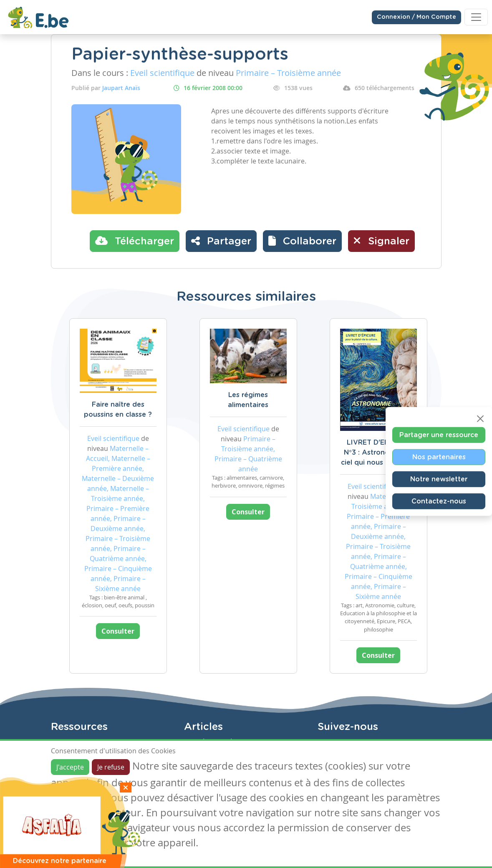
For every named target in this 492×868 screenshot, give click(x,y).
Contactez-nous (439, 501)
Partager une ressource (439, 435)
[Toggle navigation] (476, 17)
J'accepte (70, 767)
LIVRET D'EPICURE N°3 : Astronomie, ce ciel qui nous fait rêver (378, 453)
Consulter (118, 631)
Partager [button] (221, 241)
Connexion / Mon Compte (416, 17)
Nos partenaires (439, 457)
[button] (302, 241)
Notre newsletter (439, 479)
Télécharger (135, 241)
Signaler (381, 241)
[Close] (480, 418)
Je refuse (111, 767)
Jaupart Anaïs (121, 88)
